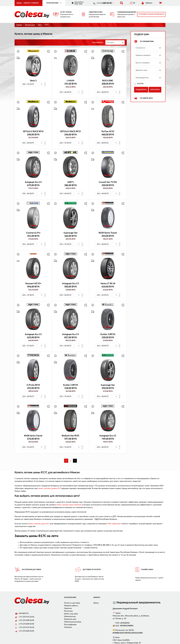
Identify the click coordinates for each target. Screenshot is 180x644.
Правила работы (71, 606)
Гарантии (68, 609)
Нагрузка (68, 628)
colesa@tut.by (24, 614)
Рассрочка (68, 611)
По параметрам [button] (144, 42)
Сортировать (98, 43)
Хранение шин (70, 620)
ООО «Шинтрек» (114, 524)
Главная (19, 25)
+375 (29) (26, 617)
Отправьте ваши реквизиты (151, 15)
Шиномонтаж (70, 617)
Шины (96, 603)
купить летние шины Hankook (69, 505)
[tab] (148, 42)
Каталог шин (30, 25)
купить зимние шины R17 (39, 524)
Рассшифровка (70, 625)
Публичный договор (73, 622)
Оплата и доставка (72, 603)
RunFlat (140, 84)
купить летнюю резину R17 (49, 489)
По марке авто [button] (144, 99)
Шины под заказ (71, 614)
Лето (40, 25)
